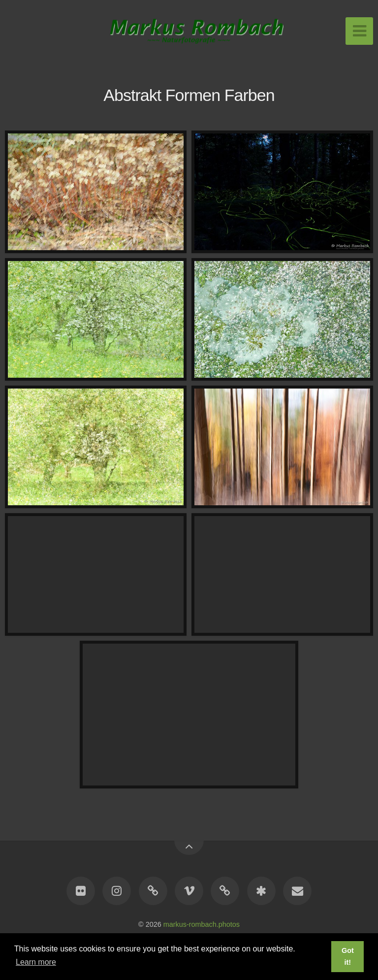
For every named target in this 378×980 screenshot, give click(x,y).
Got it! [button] (348, 956)
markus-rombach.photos (202, 924)
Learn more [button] (36, 962)
